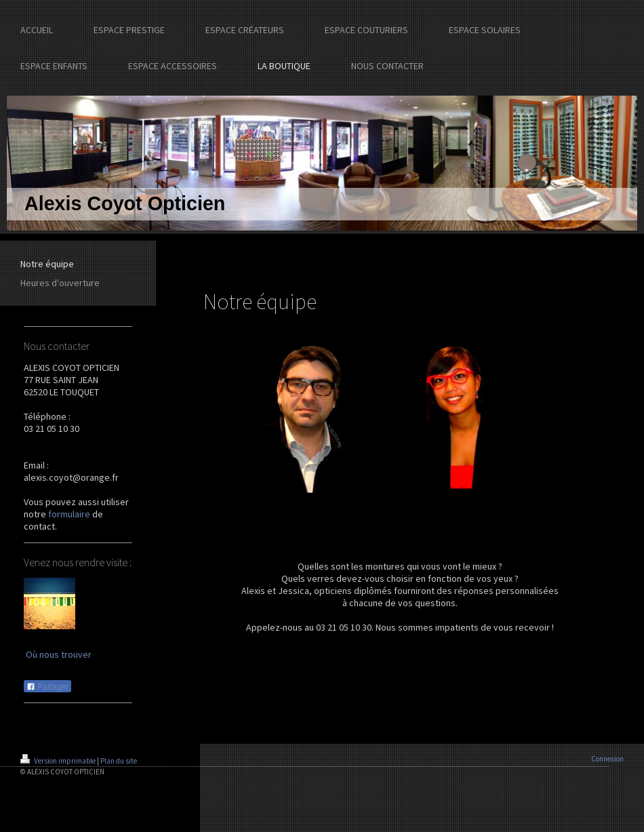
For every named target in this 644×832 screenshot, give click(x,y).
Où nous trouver (59, 654)
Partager (47, 687)
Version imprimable (59, 761)
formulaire (69, 514)
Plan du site (119, 761)
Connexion (607, 759)
